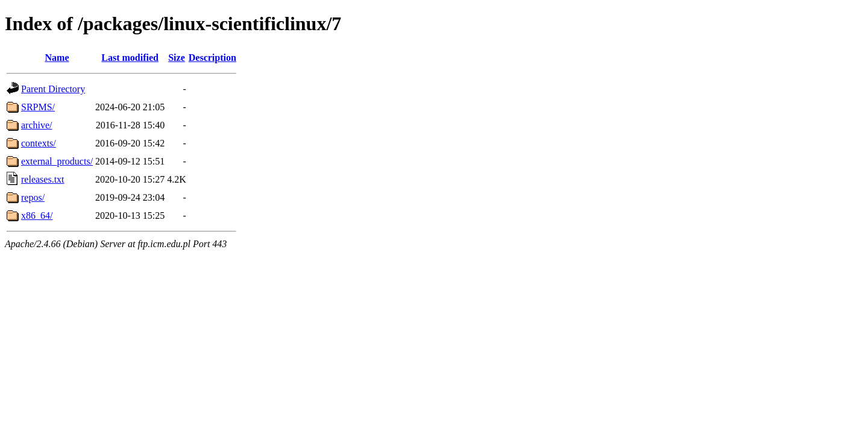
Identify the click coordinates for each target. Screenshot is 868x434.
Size (177, 58)
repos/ (33, 197)
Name (57, 58)
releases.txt (43, 179)
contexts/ (39, 143)
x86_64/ (37, 215)
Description (212, 58)
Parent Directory (53, 89)
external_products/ (57, 161)
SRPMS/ (38, 107)
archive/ (37, 125)
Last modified (130, 58)
